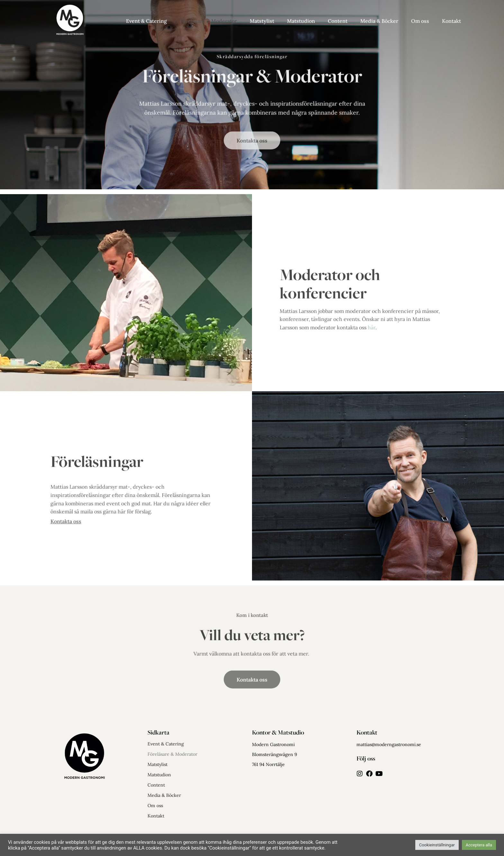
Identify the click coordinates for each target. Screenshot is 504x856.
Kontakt (451, 21)
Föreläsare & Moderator (208, 21)
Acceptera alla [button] (479, 845)
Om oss (420, 21)
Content (338, 21)
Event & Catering (146, 21)
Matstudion (301, 21)
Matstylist (262, 21)
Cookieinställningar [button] (437, 845)
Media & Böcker (379, 21)
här (372, 340)
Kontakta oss (66, 524)
